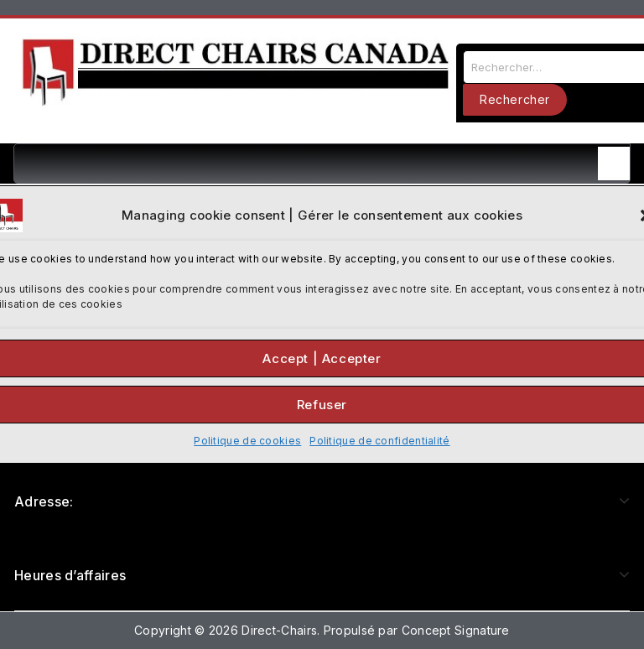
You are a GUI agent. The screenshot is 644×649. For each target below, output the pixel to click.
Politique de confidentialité (379, 441)
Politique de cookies (247, 441)
